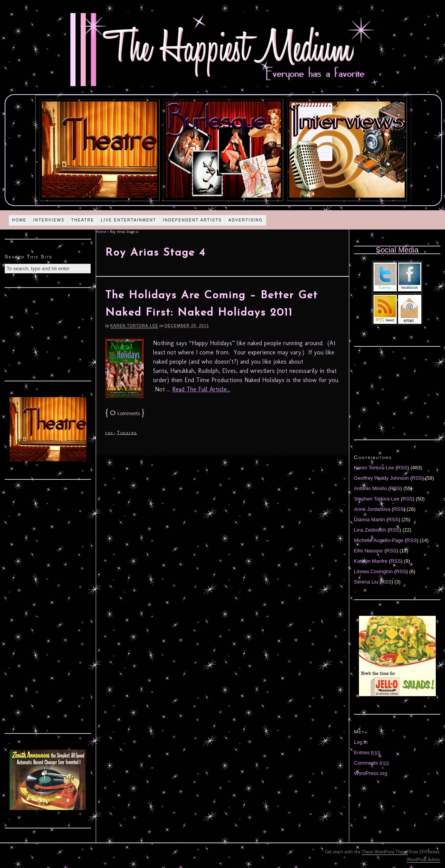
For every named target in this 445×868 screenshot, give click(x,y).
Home (19, 220)
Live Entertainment (129, 220)
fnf (110, 432)
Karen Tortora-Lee (134, 326)
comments (125, 413)
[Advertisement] (48, 333)
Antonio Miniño (370, 488)
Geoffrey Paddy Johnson (381, 478)
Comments (372, 763)
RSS (403, 468)
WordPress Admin (423, 860)
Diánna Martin (369, 520)
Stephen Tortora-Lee (377, 499)
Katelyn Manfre (371, 561)
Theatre (83, 220)
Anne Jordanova (372, 509)
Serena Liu (366, 582)
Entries (367, 752)
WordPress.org (370, 773)
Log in (361, 742)
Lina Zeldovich (370, 530)
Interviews (49, 220)
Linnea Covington (373, 571)
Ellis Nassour (369, 551)
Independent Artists (193, 220)
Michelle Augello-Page (379, 540)
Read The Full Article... (201, 389)
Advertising (246, 220)
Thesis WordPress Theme (385, 852)
